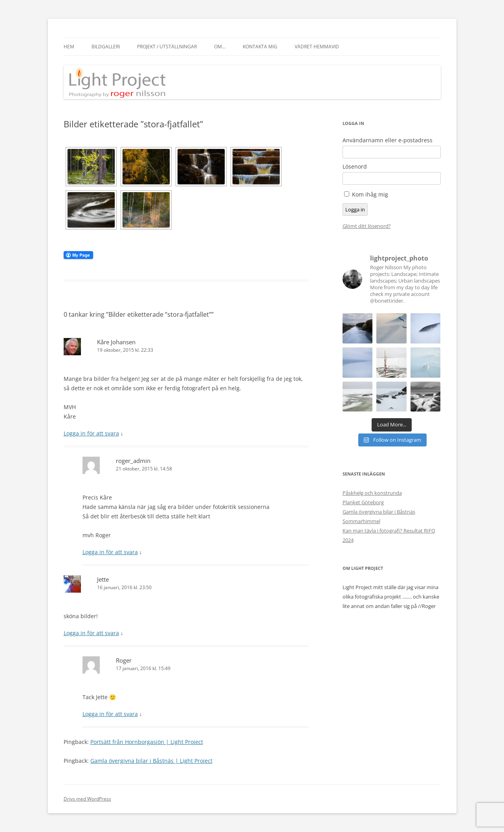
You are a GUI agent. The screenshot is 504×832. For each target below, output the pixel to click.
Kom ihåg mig (370, 194)
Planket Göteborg (363, 502)
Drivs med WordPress (87, 799)
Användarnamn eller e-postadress (388, 140)
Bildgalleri (106, 47)
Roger (124, 660)
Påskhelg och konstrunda (372, 493)
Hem (69, 47)
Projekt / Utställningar (167, 47)
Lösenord (355, 167)
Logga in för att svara (91, 433)
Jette (103, 579)
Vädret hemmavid (317, 47)
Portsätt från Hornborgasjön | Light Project (147, 742)
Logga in (355, 209)
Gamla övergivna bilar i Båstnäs (379, 512)
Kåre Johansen (116, 342)
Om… (220, 47)
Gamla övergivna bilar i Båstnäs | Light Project (151, 761)
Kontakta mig (260, 47)
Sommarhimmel (361, 521)
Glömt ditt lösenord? (367, 226)
